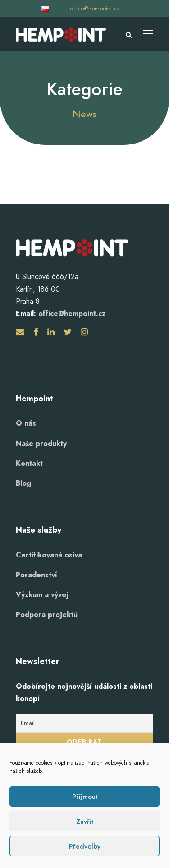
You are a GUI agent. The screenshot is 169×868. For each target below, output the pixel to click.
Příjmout (85, 797)
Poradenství (37, 575)
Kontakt (29, 463)
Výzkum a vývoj (42, 595)
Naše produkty (41, 443)
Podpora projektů (47, 615)
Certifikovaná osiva (49, 555)
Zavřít (85, 822)
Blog (23, 483)
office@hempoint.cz (94, 8)
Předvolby (85, 846)
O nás (26, 423)
